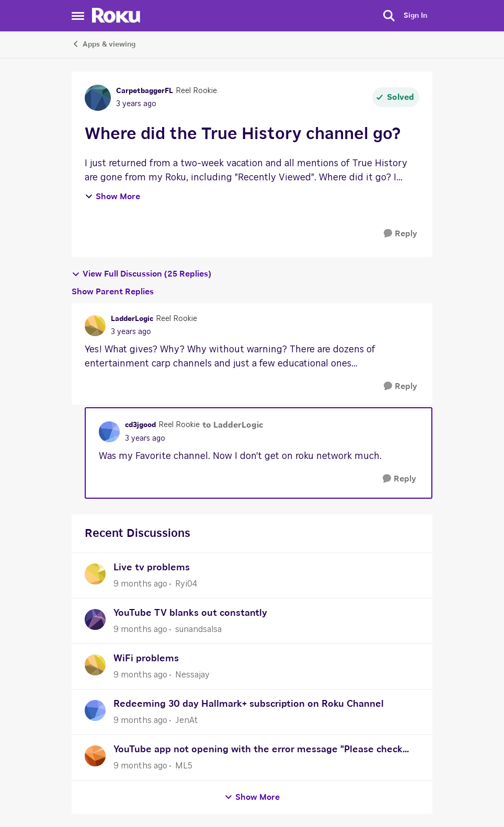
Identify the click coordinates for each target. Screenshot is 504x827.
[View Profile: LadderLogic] (95, 326)
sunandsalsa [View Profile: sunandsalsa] (198, 629)
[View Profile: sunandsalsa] (95, 619)
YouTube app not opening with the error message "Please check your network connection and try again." (258, 751)
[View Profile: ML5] (95, 756)
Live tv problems (152, 568)
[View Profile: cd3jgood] (109, 432)
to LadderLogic (233, 425)
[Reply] (400, 234)
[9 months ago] (140, 584)
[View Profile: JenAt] (95, 710)
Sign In (415, 16)
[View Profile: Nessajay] (95, 665)
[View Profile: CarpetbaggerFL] (98, 98)
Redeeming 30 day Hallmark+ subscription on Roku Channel (249, 704)
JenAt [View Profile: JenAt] (187, 720)
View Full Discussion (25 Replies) (141, 274)
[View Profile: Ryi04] (95, 574)
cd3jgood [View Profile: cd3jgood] (140, 425)
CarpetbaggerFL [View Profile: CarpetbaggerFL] (145, 91)
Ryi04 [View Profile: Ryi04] (186, 584)
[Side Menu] (78, 16)
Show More (112, 197)
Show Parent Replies (113, 292)
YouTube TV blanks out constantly (190, 613)
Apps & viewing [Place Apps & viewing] (104, 44)
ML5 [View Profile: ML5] (184, 766)
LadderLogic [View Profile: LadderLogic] (132, 319)
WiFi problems (146, 659)
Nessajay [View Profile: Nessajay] (192, 675)
